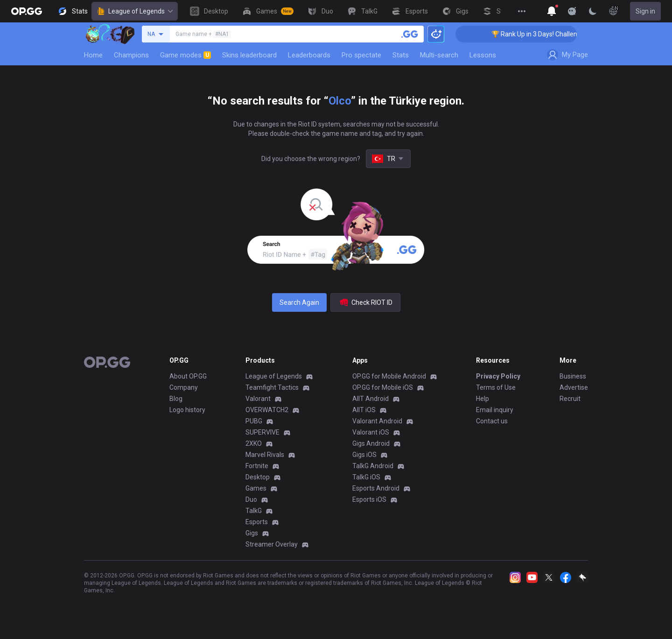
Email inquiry (495, 410)
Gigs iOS (364, 455)
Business (573, 376)
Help (483, 399)
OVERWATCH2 (267, 410)
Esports (257, 522)
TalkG (254, 511)
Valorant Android (377, 421)
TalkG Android (373, 466)
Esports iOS (369, 499)
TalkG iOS (366, 477)
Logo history (187, 410)
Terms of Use (496, 387)
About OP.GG (188, 376)
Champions (131, 55)
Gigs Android (371, 443)
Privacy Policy (498, 376)
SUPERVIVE (262, 432)
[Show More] (552, 11)
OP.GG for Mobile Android (389, 376)
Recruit (570, 399)
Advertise (574, 387)
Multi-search (439, 55)
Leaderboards (309, 55)
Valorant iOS (371, 432)
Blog (176, 399)
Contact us (492, 421)
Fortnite (257, 466)
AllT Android (371, 399)
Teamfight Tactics (272, 387)
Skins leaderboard (249, 55)
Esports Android (376, 488)
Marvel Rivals (265, 455)
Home (93, 55)
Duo (251, 499)
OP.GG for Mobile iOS (383, 387)
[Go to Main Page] (27, 11)
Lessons (483, 55)
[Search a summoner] (410, 34)
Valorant (258, 399)
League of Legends (135, 11)
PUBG (254, 421)
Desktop (258, 477)
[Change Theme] (593, 11)
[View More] (522, 11)
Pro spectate (361, 55)
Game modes (185, 55)
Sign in (645, 11)
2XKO (254, 443)
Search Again (299, 302)
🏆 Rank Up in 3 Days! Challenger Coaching (561, 34)
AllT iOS (364, 410)
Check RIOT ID (365, 302)
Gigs (252, 533)
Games (256, 488)
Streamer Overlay (272, 544)
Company (184, 387)
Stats (401, 55)
